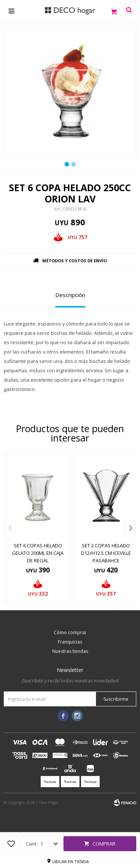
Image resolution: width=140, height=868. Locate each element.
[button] (130, 528)
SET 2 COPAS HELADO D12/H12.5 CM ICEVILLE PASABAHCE (106, 553)
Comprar (104, 844)
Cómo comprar (70, 632)
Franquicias (70, 642)
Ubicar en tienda (71, 861)
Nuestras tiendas (70, 651)
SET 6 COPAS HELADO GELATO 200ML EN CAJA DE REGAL (38, 553)
